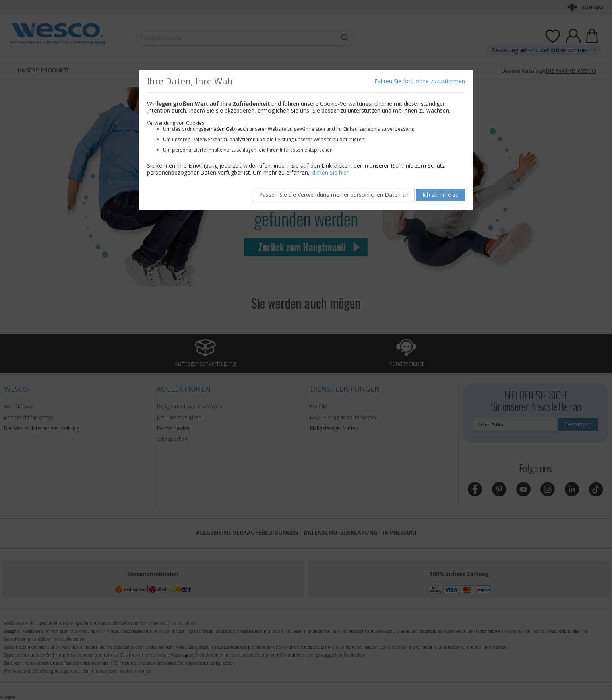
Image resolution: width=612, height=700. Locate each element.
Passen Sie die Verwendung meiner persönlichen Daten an (334, 195)
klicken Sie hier (330, 172)
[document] (306, 140)
